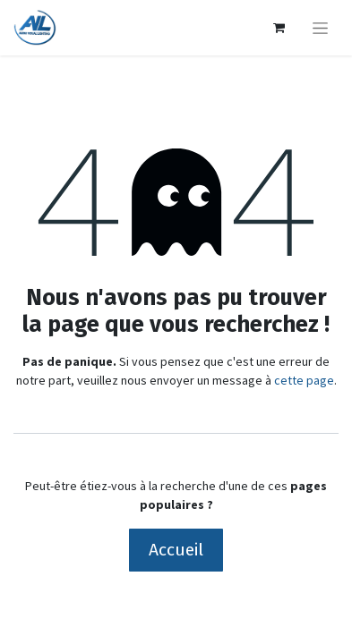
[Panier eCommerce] (279, 28)
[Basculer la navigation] (320, 28)
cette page (304, 380)
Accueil (176, 550)
